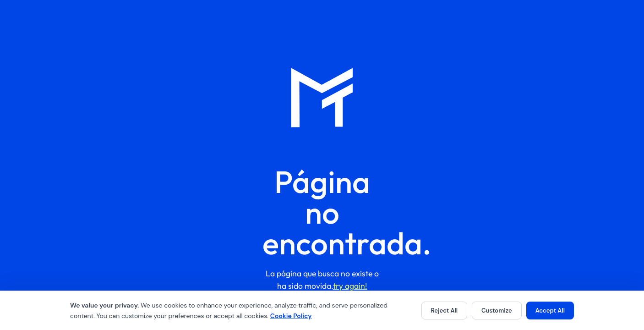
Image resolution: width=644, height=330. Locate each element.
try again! (350, 286)
